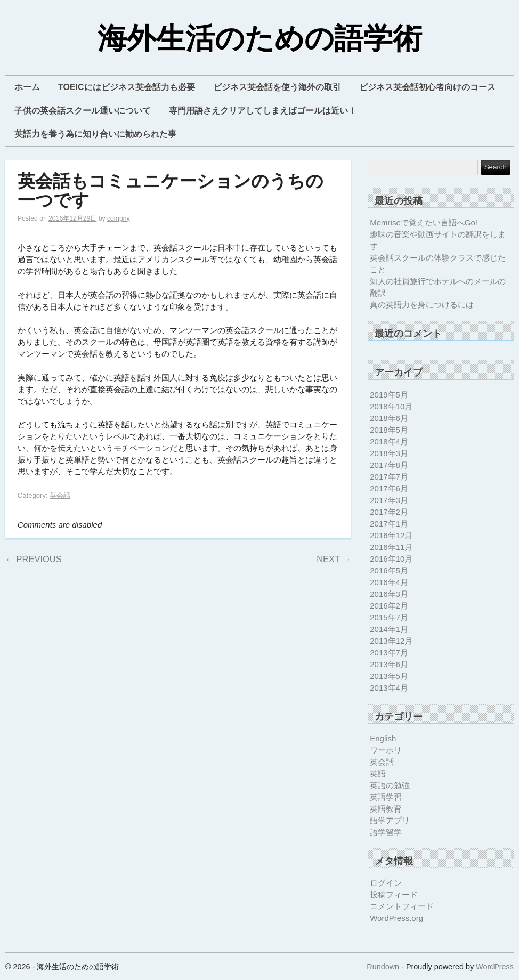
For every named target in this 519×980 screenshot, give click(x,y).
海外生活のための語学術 (260, 39)
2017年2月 (389, 512)
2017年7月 (389, 477)
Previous (33, 559)
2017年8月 (389, 465)
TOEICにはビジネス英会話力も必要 (127, 87)
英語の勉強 (390, 785)
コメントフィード (402, 906)
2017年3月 (389, 500)
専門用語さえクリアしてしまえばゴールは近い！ (263, 111)
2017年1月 (389, 524)
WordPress (495, 967)
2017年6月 (389, 488)
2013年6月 (389, 664)
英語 (378, 774)
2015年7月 (389, 617)
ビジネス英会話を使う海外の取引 (277, 87)
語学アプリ (390, 820)
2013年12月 (391, 641)
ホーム (27, 87)
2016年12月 (391, 535)
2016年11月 (391, 547)
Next (334, 559)
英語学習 (386, 797)
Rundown (383, 967)
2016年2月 (389, 606)
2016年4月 (389, 582)
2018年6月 (389, 418)
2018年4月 (389, 442)
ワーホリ (386, 750)
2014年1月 (389, 629)
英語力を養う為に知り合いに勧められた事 (95, 134)
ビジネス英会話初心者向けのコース (427, 87)
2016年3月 (389, 594)
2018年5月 (389, 430)
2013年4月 (389, 688)
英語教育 (386, 809)
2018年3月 (389, 453)
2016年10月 (391, 559)
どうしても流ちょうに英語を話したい (86, 424)
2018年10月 (391, 406)
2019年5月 (389, 395)
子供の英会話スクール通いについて (83, 111)
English (383, 738)
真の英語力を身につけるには (422, 305)
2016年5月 (389, 570)
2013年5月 (389, 676)
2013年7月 (389, 653)
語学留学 (386, 832)
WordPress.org (396, 918)
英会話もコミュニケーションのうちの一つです (171, 191)
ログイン (386, 883)
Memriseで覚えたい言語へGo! (424, 222)
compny (119, 218)
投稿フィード (394, 894)
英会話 (60, 495)
